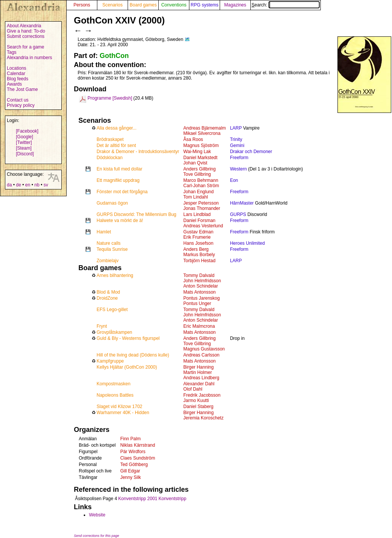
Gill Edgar (130, 471)
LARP (236, 128)
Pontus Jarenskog (201, 298)
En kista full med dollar (119, 169)
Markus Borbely (199, 255)
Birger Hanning (198, 367)
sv (46, 185)
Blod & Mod (108, 292)
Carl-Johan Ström (201, 186)
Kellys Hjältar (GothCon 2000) (127, 367)
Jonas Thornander (202, 208)
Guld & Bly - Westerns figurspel (128, 338)
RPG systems (204, 5)
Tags (12, 52)
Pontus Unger (197, 303)
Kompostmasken (113, 384)
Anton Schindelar (201, 286)
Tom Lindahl (196, 197)
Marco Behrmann (201, 180)
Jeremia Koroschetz (203, 418)
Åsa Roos (193, 139)
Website (97, 515)
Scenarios (112, 5)
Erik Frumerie (197, 237)
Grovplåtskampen (114, 332)
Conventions (174, 5)
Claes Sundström (137, 458)
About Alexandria (24, 26)
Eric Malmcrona (199, 326)
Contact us (18, 100)
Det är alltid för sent (116, 145)
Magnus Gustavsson (204, 349)
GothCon (114, 56)
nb (37, 185)
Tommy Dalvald (199, 275)
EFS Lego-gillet (112, 310)
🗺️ (187, 39)
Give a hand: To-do (26, 31)
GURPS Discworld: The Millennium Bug (137, 214)
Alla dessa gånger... (116, 128)
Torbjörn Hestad (199, 261)
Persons (82, 5)
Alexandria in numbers (29, 58)
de (18, 185)
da (9, 185)
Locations (16, 68)
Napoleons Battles (115, 395)
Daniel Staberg (198, 407)
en (27, 185)
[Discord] (25, 154)
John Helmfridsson (202, 281)
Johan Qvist (195, 163)
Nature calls (109, 243)
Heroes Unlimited (247, 243)
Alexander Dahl (199, 384)
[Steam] (24, 148)
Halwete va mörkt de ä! (120, 221)
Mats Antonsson (199, 292)
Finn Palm (130, 439)
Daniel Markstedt (200, 158)
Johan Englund (198, 192)
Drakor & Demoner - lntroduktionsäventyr (138, 152)
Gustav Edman (198, 232)
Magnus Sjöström (201, 145)
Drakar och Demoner (251, 152)
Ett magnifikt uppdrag (118, 180)
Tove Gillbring (197, 174)
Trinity (236, 139)
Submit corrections (26, 36)
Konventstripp (172, 499)
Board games (143, 5)
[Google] (24, 137)
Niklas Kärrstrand (137, 445)
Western (238, 169)
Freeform (239, 158)
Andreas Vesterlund (203, 226)
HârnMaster (242, 203)
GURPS (238, 214)
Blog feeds (18, 79)
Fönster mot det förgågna (122, 192)
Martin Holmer (198, 372)
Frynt (102, 326)
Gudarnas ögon (112, 203)
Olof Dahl (193, 389)
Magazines (235, 5)
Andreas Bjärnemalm (205, 128)
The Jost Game (22, 89)
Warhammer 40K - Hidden (123, 413)
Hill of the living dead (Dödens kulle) (133, 355)
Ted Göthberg (134, 464)
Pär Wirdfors (133, 452)
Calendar (16, 74)
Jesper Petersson (201, 203)
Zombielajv (108, 261)
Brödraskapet (110, 139)
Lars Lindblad (197, 214)
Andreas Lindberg (201, 378)
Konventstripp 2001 (138, 499)
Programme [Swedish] (110, 98)
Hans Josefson (198, 243)
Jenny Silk (130, 477)
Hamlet (104, 232)
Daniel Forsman (199, 221)
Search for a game (26, 47)
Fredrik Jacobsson (202, 395)
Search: (286, 5)
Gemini (237, 145)
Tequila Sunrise (112, 249)
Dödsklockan (110, 158)
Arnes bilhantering (115, 275)
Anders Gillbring (199, 169)
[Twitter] (24, 142)
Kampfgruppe (110, 361)
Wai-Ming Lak (197, 152)
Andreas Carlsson (201, 355)
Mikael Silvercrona (202, 133)
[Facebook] (27, 131)
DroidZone (107, 298)
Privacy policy (21, 105)
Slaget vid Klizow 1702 (119, 407)
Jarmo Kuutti (196, 400)
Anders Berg (196, 249)
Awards (14, 84)
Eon (234, 180)
